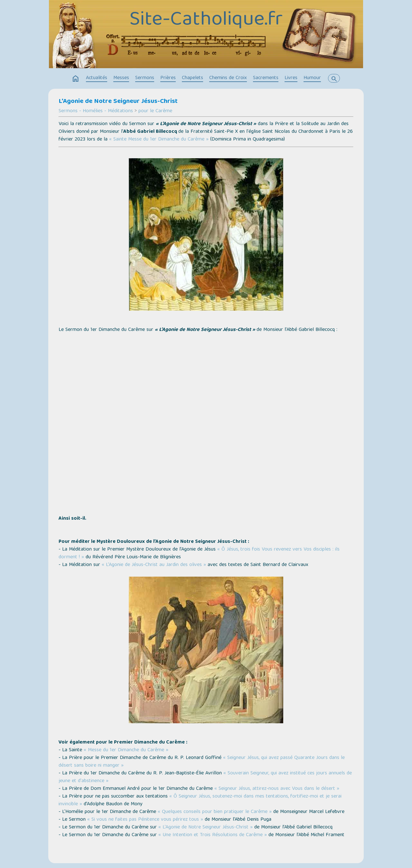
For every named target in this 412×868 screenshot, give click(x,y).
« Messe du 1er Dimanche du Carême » (126, 750)
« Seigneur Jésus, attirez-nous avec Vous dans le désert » (277, 789)
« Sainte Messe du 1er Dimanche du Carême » (159, 140)
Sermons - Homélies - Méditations (96, 111)
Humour (312, 78)
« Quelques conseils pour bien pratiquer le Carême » (215, 812)
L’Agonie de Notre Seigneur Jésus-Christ (118, 102)
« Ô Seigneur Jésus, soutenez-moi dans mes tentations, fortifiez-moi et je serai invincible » (200, 800)
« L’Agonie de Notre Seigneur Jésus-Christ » (206, 827)
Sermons (145, 78)
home (76, 79)
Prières (168, 78)
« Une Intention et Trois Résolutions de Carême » (213, 835)
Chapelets (192, 78)
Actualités (97, 78)
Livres (291, 78)
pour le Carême (155, 111)
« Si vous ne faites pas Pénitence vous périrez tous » (145, 820)
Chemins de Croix (228, 78)
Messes (121, 78)
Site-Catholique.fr (206, 20)
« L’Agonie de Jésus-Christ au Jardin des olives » (154, 565)
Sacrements (266, 78)
